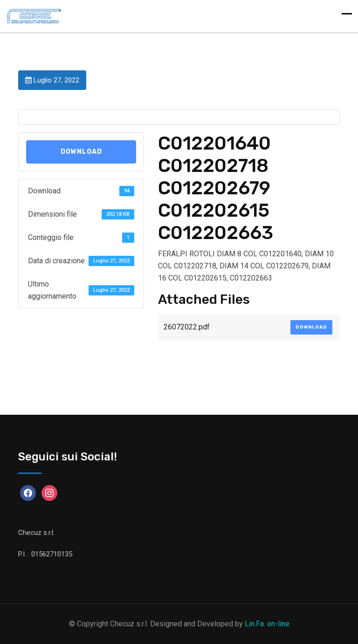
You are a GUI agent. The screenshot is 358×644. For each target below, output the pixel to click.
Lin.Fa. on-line (267, 624)
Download (81, 152)
